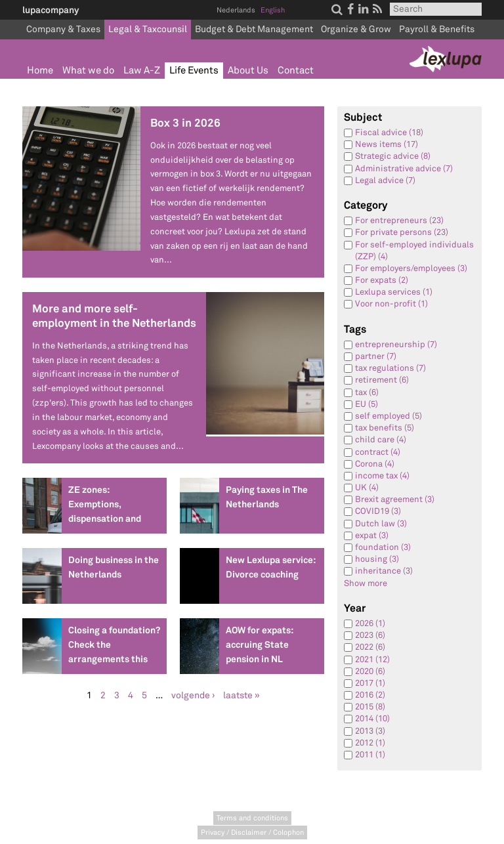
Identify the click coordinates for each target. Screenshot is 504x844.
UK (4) (367, 488)
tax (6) (367, 392)
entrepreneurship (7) (396, 345)
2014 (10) (372, 719)
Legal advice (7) (385, 180)
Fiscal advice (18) (389, 133)
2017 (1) (370, 683)
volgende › (193, 695)
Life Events (194, 71)
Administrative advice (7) (404, 169)
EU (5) (367, 404)
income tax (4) (382, 476)
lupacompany (51, 10)
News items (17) (387, 144)
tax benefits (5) (385, 428)
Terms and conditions (252, 818)
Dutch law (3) (381, 524)
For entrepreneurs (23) (399, 221)
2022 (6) (370, 647)
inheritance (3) (384, 571)
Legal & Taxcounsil (148, 29)
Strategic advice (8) (393, 156)
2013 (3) (370, 731)
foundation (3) (383, 547)
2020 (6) (370, 671)
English (273, 10)
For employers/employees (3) (411, 268)
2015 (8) (370, 707)
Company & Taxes (63, 29)
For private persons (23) (402, 232)
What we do (88, 71)
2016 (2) (370, 695)
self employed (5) (388, 416)
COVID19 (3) (378, 511)
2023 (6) (370, 635)
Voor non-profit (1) (391, 304)
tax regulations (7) (390, 368)
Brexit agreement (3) (395, 499)
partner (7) (376, 356)
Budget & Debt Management (254, 29)
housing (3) (377, 559)
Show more (366, 583)
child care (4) (381, 440)
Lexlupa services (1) (394, 292)
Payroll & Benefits (437, 29)
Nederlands (236, 10)
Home (40, 71)
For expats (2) (382, 280)
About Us (248, 71)
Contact (296, 71)
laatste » (241, 695)
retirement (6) (382, 380)
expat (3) (372, 536)
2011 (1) (370, 755)
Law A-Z (142, 71)
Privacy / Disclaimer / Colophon (252, 833)
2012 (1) (370, 743)
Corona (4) (375, 464)
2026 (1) (370, 623)
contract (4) (378, 452)
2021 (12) (372, 660)
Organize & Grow (356, 29)
